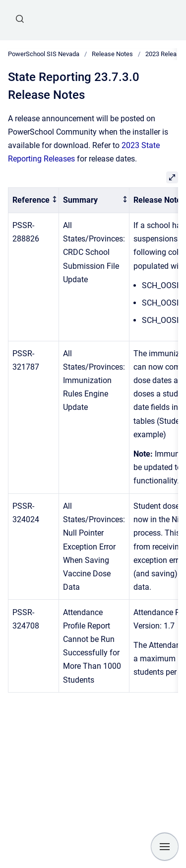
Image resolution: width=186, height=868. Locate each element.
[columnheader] (34, 200)
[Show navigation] (165, 847)
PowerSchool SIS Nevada (44, 54)
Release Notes (112, 54)
